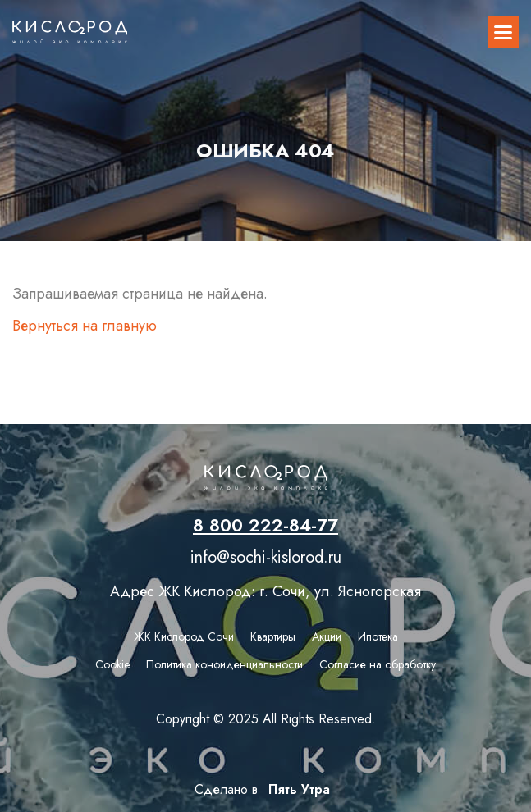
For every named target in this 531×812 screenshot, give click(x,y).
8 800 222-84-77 (265, 525)
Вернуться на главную (85, 326)
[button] (503, 32)
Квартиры (273, 636)
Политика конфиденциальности (224, 664)
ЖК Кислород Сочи (184, 636)
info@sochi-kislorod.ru (266, 557)
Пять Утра (296, 789)
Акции (327, 636)
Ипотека (378, 636)
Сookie (112, 664)
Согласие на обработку (378, 664)
